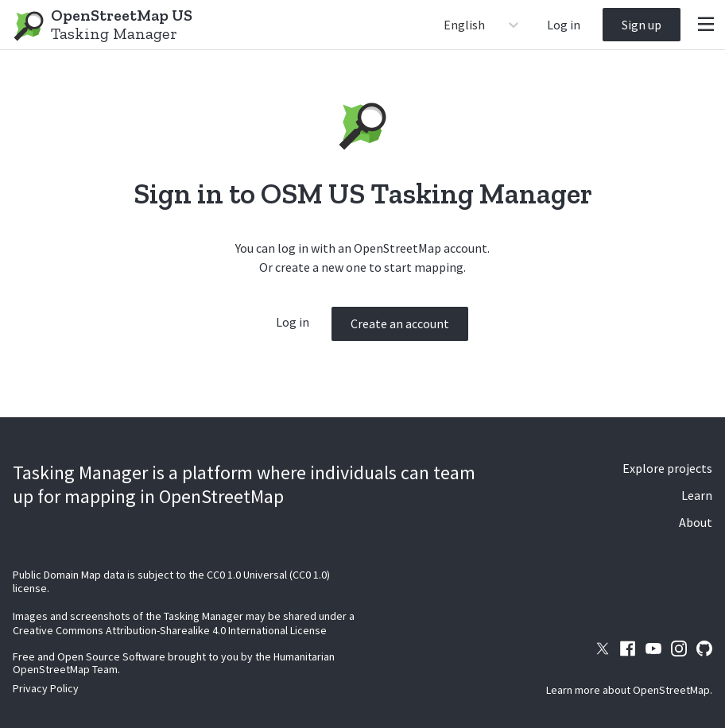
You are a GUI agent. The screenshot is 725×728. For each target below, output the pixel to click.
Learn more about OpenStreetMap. (629, 690)
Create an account (400, 323)
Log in (564, 25)
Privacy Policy (46, 688)
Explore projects (667, 468)
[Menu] (706, 24)
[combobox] (445, 25)
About (696, 522)
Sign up (642, 25)
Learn (697, 495)
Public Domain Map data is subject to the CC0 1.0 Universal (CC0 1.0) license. (171, 582)
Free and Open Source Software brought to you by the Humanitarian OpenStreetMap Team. (174, 663)
